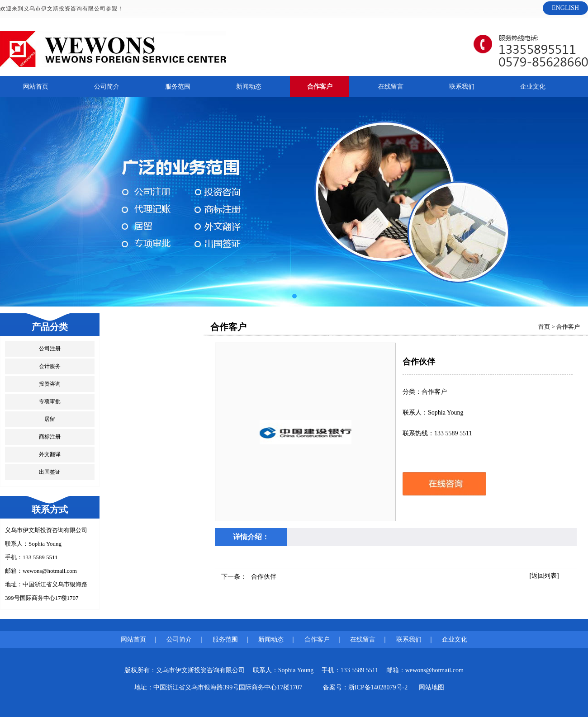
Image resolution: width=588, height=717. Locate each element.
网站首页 (36, 87)
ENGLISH (565, 8)
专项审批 (50, 401)
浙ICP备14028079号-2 (378, 687)
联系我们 (462, 87)
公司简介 (107, 87)
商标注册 (50, 437)
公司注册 (50, 349)
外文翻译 (50, 454)
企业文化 (533, 87)
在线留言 (391, 87)
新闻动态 (249, 87)
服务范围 (178, 87)
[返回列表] (544, 576)
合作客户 (320, 87)
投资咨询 (50, 384)
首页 (544, 327)
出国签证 (50, 472)
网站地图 (432, 687)
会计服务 (50, 366)
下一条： (249, 577)
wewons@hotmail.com (50, 571)
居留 (50, 419)
